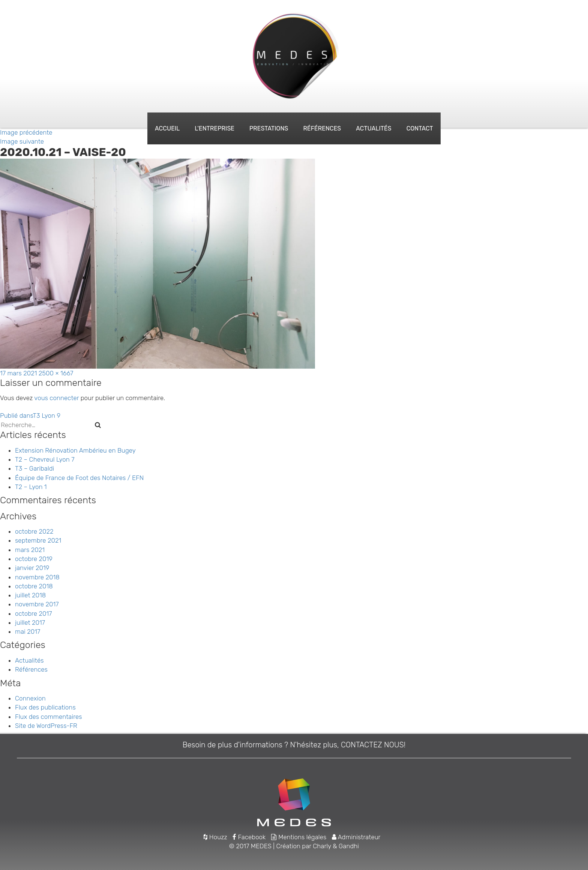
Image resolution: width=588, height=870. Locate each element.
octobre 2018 (34, 586)
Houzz (215, 837)
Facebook (249, 837)
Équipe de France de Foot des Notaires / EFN (79, 478)
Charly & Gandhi (336, 846)
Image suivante (22, 141)
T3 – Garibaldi (34, 468)
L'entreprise (214, 128)
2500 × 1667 (56, 373)
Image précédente (26, 132)
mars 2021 (30, 550)
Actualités (373, 128)
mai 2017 (28, 631)
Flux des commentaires (49, 717)
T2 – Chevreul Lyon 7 (45, 459)
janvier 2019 (32, 568)
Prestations (269, 128)
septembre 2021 (38, 540)
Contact (420, 128)
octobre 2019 (34, 559)
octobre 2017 (33, 613)
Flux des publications (45, 707)
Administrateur (356, 837)
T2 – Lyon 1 (31, 487)
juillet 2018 (30, 595)
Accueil (167, 128)
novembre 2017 (37, 604)
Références (322, 128)
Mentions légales (299, 837)
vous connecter (56, 398)
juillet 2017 (30, 622)
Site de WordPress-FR (46, 726)
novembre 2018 (37, 577)
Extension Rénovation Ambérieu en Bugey (75, 450)
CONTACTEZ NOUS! (373, 745)
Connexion (30, 698)
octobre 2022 (34, 531)
